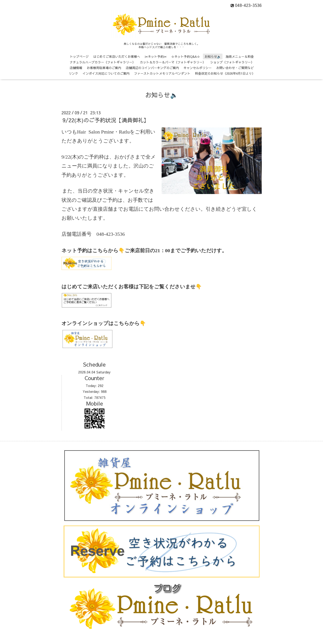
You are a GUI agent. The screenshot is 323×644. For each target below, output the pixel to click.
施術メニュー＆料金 (240, 56)
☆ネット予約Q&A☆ (186, 56)
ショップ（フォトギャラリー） (232, 62)
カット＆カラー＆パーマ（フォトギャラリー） (173, 62)
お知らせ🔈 (213, 56)
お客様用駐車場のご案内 (104, 68)
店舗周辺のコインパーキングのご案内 (152, 68)
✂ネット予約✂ (156, 56)
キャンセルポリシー (198, 68)
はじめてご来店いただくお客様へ (117, 56)
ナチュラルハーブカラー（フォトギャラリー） (102, 62)
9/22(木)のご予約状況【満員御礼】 (106, 120)
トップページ (79, 56)
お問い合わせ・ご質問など (235, 68)
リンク (73, 73)
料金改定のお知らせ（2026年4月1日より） (225, 73)
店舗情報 (76, 68)
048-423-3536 (111, 234)
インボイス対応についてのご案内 (106, 73)
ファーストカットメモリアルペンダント (162, 73)
